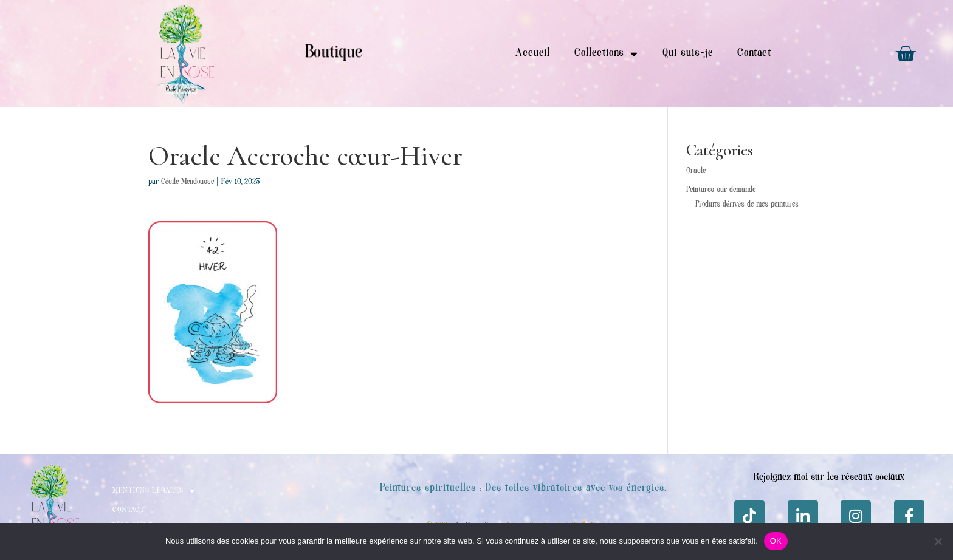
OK (776, 541)
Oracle (696, 171)
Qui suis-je (687, 53)
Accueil (533, 53)
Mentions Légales (154, 491)
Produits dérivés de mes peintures (747, 205)
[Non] (938, 541)
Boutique (333, 53)
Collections (606, 54)
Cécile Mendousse (188, 182)
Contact (754, 53)
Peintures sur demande (721, 190)
